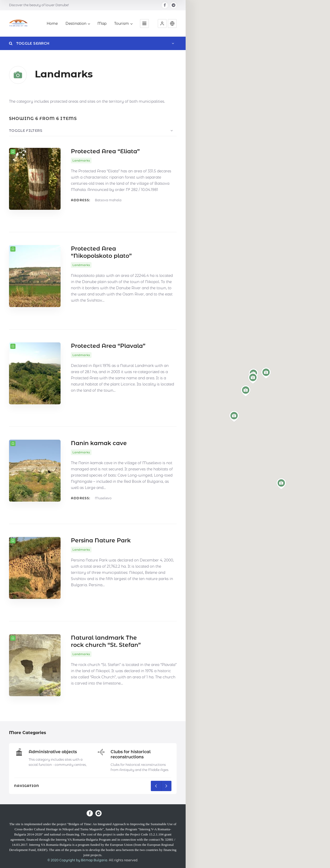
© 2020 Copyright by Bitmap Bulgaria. (78, 860)
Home (52, 23)
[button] (162, 23)
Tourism (123, 23)
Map (102, 23)
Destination (78, 23)
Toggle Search (29, 43)
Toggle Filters (26, 131)
